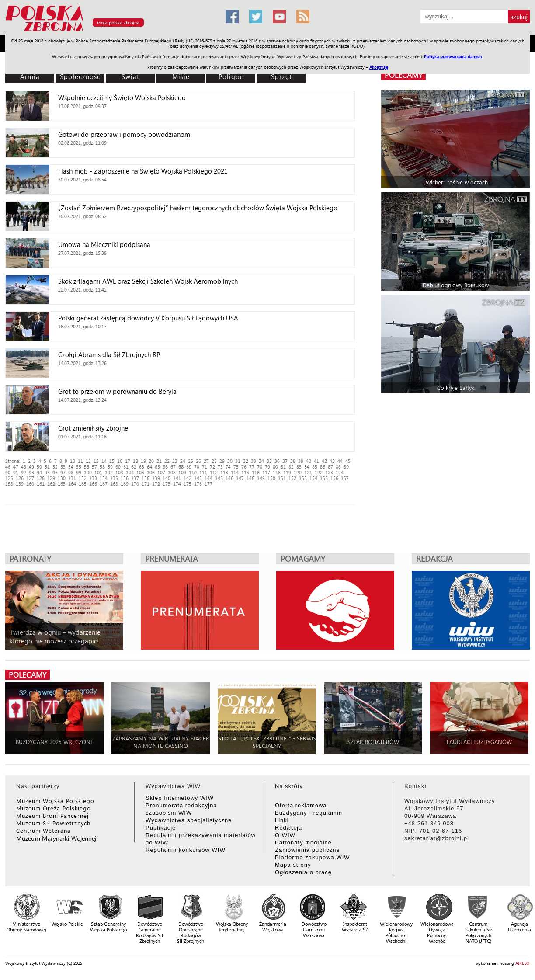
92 (24, 472)
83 (299, 467)
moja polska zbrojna (118, 23)
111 (203, 472)
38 (293, 461)
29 (222, 461)
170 (135, 484)
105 (140, 472)
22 (167, 461)
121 (308, 472)
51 (47, 467)
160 (30, 484)
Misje (181, 76)
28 (214, 461)
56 (87, 467)
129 (51, 478)
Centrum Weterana (43, 830)
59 (110, 467)
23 (175, 461)
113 (224, 472)
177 (208, 484)
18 (135, 461)
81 (283, 467)
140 (167, 478)
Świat (130, 76)
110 (193, 472)
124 (340, 472)
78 (260, 467)
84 (307, 467)
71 (205, 467)
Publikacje (161, 828)
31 (238, 461)
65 (157, 467)
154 (313, 478)
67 (173, 467)
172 (156, 484)
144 (208, 478)
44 (340, 461)
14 (104, 461)
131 (72, 478)
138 (146, 478)
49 (31, 467)
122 (319, 472)
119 (287, 472)
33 (254, 461)
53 (63, 467)
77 (252, 467)
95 (47, 472)
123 (329, 472)
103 (119, 472)
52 (55, 467)
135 (114, 478)
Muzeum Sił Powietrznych (53, 823)
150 (271, 478)
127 (30, 478)
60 (118, 467)
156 (334, 478)
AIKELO (523, 963)
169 (125, 484)
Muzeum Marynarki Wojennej (56, 838)
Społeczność (80, 76)
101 (98, 472)
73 (220, 467)
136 (125, 478)
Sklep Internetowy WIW (180, 798)
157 (345, 478)
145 (219, 478)
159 (20, 484)
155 (324, 478)
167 (104, 484)
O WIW (285, 835)
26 (198, 461)
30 (230, 461)
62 (134, 467)
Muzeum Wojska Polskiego (55, 801)
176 (198, 484)
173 (167, 484)
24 (183, 461)
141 (177, 478)
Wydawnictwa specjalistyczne (189, 820)
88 (338, 467)
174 (177, 484)
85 (315, 467)
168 (114, 484)
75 (236, 467)
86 (323, 467)
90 (8, 472)
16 (120, 461)
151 (282, 478)
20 (151, 461)
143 (198, 478)
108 (172, 472)
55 (79, 467)
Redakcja (288, 828)
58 (102, 467)
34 (261, 461)
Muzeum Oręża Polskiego (54, 808)
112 (214, 472)
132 (83, 478)
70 (197, 467)
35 (269, 461)
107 (161, 472)
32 (246, 461)
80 (275, 467)
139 (156, 478)
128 (41, 478)
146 (229, 478)
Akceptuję (379, 67)
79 (267, 467)
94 (39, 472)
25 (191, 461)
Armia (30, 76)
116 (256, 472)
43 (332, 461)
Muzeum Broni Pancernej (52, 815)
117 (266, 472)
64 (149, 467)
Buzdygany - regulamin (309, 813)
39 (301, 461)
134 (104, 478)
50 (39, 467)
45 (348, 461)
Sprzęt (281, 76)
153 (303, 478)
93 (31, 472)
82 (291, 467)
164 (72, 484)
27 (206, 461)
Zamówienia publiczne (307, 850)
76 (244, 467)
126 (20, 478)
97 (63, 472)
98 (71, 472)
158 (9, 484)
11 (80, 461)
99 (79, 472)
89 (346, 467)
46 (8, 467)
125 (9, 478)
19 (143, 461)
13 (96, 461)
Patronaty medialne (303, 843)
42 (324, 461)
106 (151, 472)
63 (142, 467)
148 (250, 478)
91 (16, 472)
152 (292, 478)
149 (261, 478)
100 (88, 472)
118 (277, 472)
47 (16, 467)
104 (130, 472)
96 (55, 472)
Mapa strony (293, 865)
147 (240, 478)
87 (330, 467)
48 (24, 467)
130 (62, 478)
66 (165, 467)
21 (159, 461)
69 (189, 467)
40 (309, 461)
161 (41, 484)
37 (285, 461)
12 (88, 461)
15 (112, 461)
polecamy (403, 75)
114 (235, 472)
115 (245, 472)
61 (126, 467)
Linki (282, 820)
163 (62, 484)
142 (188, 478)
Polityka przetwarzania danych (453, 56)
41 (316, 461)
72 (212, 467)
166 (93, 484)
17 (128, 461)
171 (146, 484)
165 (83, 484)
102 (109, 472)
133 (93, 478)
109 (182, 472)
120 (298, 472)
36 (277, 461)
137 (135, 478)
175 (188, 484)
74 (228, 467)
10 (73, 461)
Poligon (231, 76)
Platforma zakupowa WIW (313, 857)
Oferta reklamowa (301, 805)
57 (94, 467)
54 (71, 467)
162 (51, 484)
